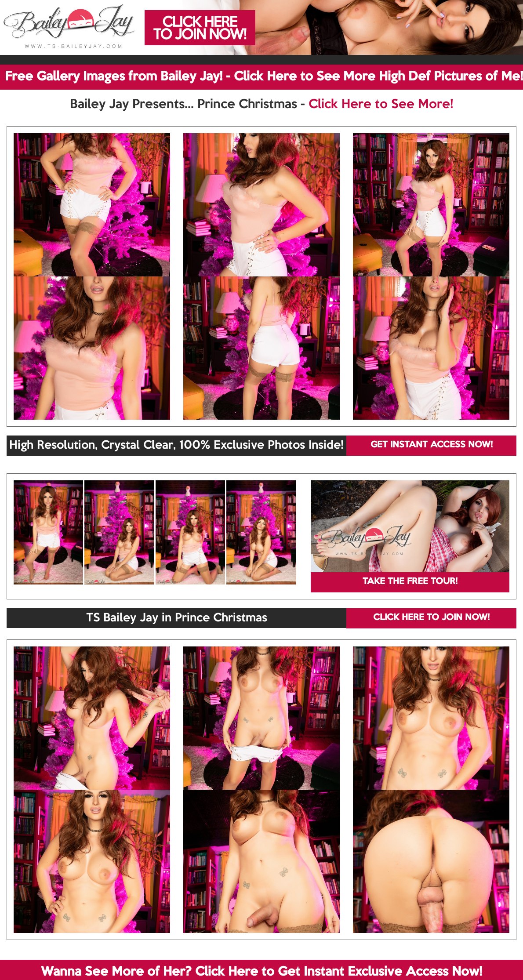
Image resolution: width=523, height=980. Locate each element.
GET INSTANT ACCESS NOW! (432, 445)
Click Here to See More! (381, 105)
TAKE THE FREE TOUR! (410, 582)
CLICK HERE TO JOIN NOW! (431, 618)
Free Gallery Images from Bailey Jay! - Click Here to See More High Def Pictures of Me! (264, 77)
